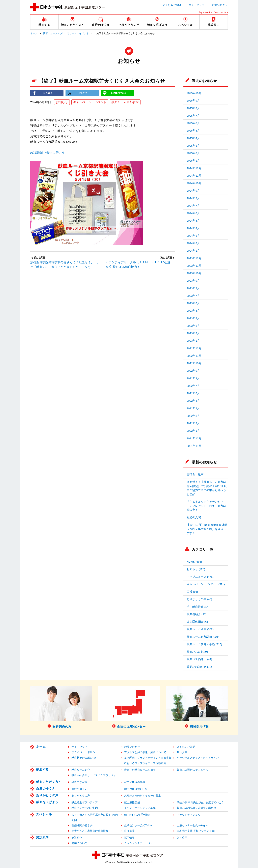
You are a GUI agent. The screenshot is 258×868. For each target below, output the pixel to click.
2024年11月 (194, 176)
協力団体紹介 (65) (198, 622)
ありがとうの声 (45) (199, 599)
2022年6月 (193, 393)
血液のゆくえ (46, 789)
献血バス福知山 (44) (199, 659)
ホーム (34, 33)
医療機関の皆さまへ (83, 825)
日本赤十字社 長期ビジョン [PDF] (197, 831)
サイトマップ (197, 5)
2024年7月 (193, 206)
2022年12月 (194, 348)
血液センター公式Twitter (138, 825)
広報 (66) (192, 592)
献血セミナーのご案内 (85, 808)
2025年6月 (193, 123)
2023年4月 (193, 318)
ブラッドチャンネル (189, 815)
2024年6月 (193, 213)
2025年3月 (193, 146)
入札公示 (182, 838)
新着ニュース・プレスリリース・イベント (66, 33)
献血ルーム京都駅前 (125, 102)
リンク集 (182, 752)
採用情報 (129, 838)
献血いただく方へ (49, 782)
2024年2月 (193, 243)
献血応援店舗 (132, 802)
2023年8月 (193, 288)
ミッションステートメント (140, 843)
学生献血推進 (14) (198, 607)
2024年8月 (193, 198)
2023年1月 (193, 341)
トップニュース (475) (200, 577)
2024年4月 (193, 228)
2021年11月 (194, 446)
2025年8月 (193, 108)
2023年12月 (194, 258)
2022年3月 (193, 416)
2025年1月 (193, 161)
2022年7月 (193, 386)
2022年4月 (193, 408)
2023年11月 (194, 266)
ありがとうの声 (47, 795)
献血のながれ (79, 782)
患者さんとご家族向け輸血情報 (90, 831)
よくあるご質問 (172, 5)
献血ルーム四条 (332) (200, 629)
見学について (79, 843)
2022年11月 (194, 356)
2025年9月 (193, 101)
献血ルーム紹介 (81, 770)
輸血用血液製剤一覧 (136, 789)
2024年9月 (193, 191)
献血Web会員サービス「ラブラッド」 (94, 775)
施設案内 (42, 837)
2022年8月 (193, 378)
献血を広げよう (47, 802)
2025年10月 (194, 93)
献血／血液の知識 (135, 782)
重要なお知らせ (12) (199, 667)
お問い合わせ (220, 5)
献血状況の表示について (86, 758)
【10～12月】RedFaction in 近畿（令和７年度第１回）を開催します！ (207, 529)
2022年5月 (193, 401)
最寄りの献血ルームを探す (140, 770)
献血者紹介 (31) (197, 614)
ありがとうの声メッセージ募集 (143, 796)
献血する (42, 769)
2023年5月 (193, 311)
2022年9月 (193, 371)
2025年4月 (193, 138)
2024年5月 (193, 221)
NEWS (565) (194, 562)
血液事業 (129, 831)
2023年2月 (193, 333)
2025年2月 (193, 153)
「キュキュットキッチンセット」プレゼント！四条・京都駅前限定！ (206, 506)
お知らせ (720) (196, 569)
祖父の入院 (194, 517)
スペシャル (44, 814)
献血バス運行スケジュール (192, 770)
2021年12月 (194, 438)
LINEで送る (119, 93)
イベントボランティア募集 (140, 808)
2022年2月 (193, 423)
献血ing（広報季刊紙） (138, 815)
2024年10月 (194, 183)
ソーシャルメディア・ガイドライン (198, 758)
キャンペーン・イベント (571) (206, 584)
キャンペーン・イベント (90, 102)
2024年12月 (194, 168)
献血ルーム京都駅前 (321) (203, 637)
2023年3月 (193, 326)
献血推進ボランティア (85, 802)
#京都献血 (37, 153)
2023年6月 (193, 303)
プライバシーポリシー (85, 752)
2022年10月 (194, 363)
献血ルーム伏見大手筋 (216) (204, 644)
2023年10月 (194, 273)
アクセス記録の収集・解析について (145, 752)
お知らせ (62, 102)
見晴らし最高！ (197, 474)
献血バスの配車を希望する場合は (196, 808)
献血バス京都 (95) (198, 652)
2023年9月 (193, 281)
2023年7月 (193, 296)
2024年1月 (193, 251)
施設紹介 (77, 838)
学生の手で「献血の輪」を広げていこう (200, 802)
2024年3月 (193, 236)
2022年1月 (193, 431)
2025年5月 (193, 131)
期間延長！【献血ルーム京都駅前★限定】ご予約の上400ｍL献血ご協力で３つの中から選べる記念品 (207, 488)
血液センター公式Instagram (193, 825)
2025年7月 (193, 116)
